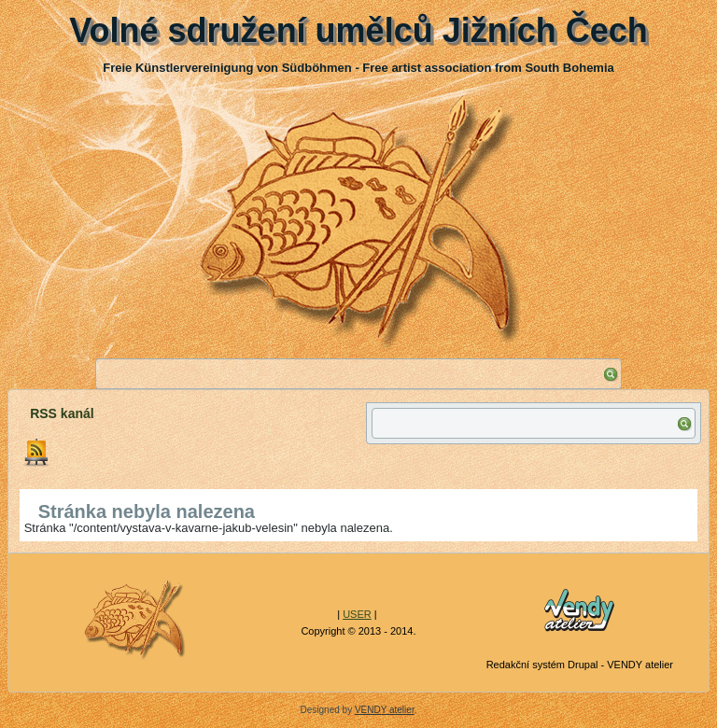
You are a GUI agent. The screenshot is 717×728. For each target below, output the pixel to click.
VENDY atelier (385, 710)
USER (357, 614)
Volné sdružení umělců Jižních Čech (358, 30)
